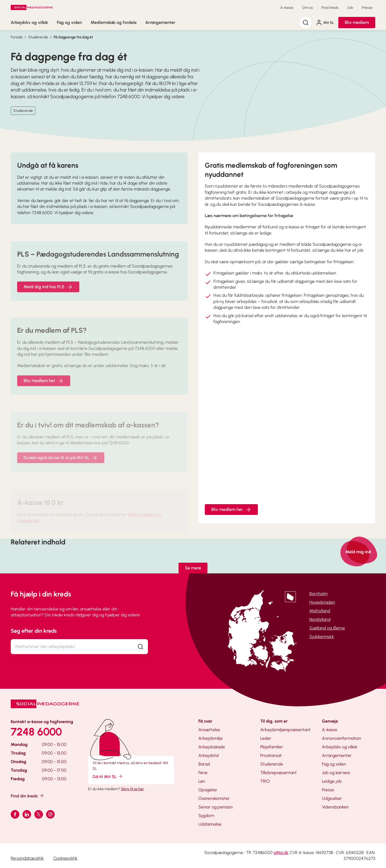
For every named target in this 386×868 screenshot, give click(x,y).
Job (350, 8)
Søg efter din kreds (34, 631)
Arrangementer (160, 22)
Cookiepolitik (65, 858)
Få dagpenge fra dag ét (73, 37)
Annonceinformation (342, 738)
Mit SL (325, 23)
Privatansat (271, 755)
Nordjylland (320, 619)
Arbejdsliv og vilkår (29, 22)
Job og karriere (336, 773)
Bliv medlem (357, 22)
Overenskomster (214, 798)
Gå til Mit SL (108, 776)
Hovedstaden (322, 602)
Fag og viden (69, 22)
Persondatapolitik (27, 858)
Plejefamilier (272, 747)
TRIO (265, 781)
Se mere (193, 568)
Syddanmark (322, 637)
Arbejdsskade (212, 747)
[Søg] (306, 23)
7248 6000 (36, 732)
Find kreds (330, 8)
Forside (17, 37)
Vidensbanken (335, 807)
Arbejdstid (209, 755)
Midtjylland (320, 611)
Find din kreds (27, 796)
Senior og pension (216, 807)
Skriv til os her (132, 789)
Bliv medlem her (231, 510)
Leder (266, 738)
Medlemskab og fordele (114, 22)
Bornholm (318, 594)
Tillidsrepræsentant (279, 773)
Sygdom (206, 816)
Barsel (204, 764)
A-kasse (287, 8)
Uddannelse (210, 824)
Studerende (38, 37)
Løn (202, 781)
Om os (307, 8)
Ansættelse (209, 730)
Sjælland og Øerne (327, 628)
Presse (367, 8)
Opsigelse (208, 790)
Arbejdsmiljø (210, 738)
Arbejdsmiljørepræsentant (285, 730)
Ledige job (332, 781)
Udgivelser (332, 798)
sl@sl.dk (281, 853)
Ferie (203, 773)
